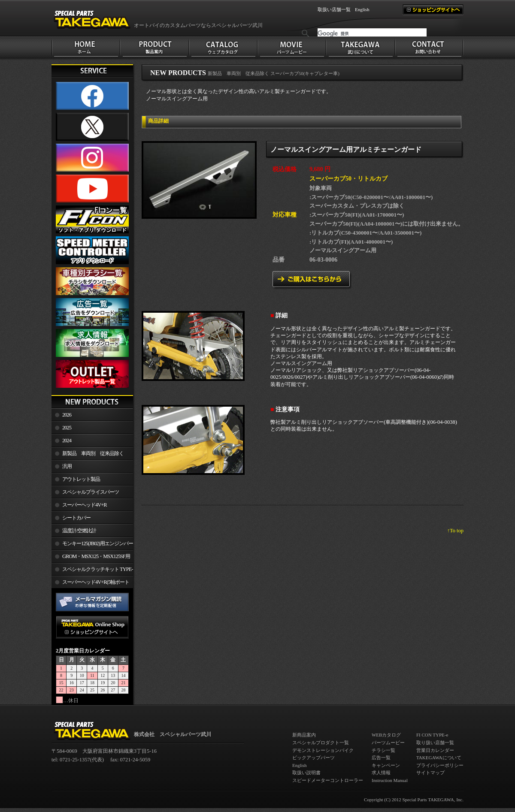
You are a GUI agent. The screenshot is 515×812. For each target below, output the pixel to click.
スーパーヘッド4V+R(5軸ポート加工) (90, 584)
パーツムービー (388, 743)
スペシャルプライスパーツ (91, 492)
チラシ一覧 (383, 750)
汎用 (67, 466)
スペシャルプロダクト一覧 (321, 743)
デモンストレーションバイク (323, 750)
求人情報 (381, 773)
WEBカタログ (386, 735)
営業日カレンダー (435, 750)
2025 (67, 428)
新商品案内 (304, 735)
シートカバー (76, 518)
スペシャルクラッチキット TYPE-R (92, 571)
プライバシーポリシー (440, 765)
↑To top (455, 531)
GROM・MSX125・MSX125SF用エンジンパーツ (91, 558)
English (362, 9)
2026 (67, 415)
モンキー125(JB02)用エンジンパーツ (92, 545)
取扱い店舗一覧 (334, 9)
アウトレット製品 (81, 479)
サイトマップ (430, 773)
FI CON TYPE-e (432, 735)
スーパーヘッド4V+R (85, 505)
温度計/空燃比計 (79, 531)
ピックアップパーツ (314, 758)
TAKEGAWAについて (439, 758)
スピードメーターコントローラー (328, 780)
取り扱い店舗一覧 (435, 743)
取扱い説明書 (306, 773)
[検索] (372, 33)
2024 (67, 441)
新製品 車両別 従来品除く (93, 453)
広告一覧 (381, 758)
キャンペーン (386, 765)
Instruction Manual (390, 780)
